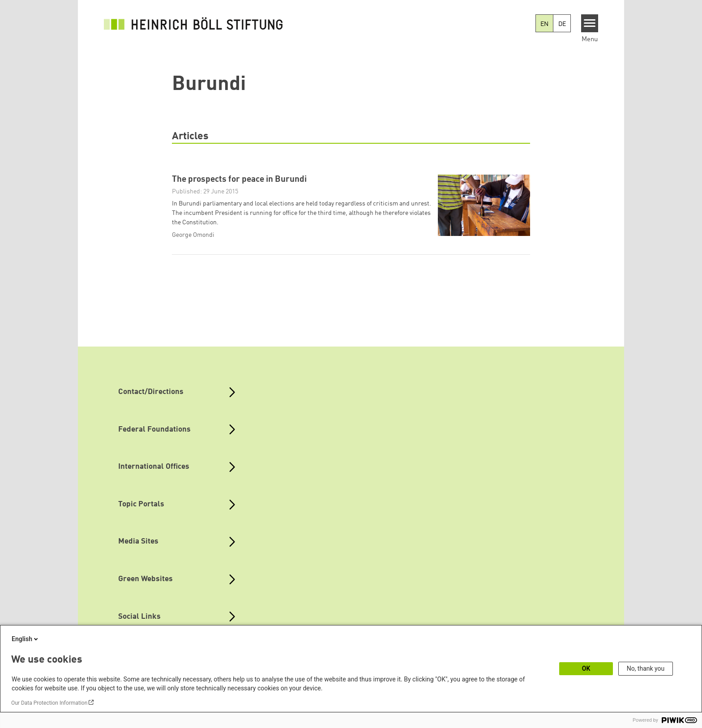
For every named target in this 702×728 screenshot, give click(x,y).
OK (586, 668)
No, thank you (646, 668)
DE (562, 24)
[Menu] (590, 23)
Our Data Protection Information (49, 703)
